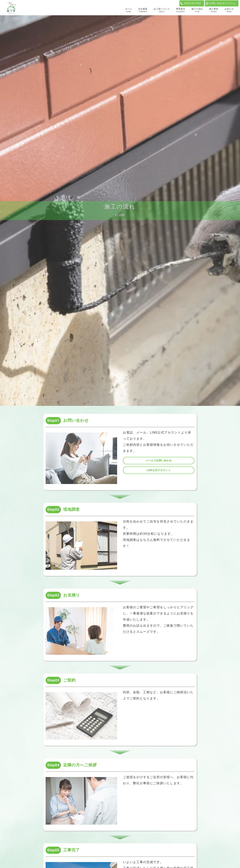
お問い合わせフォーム (222, 3)
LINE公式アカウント (159, 470)
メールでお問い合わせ (159, 461)
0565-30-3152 (192, 3)
